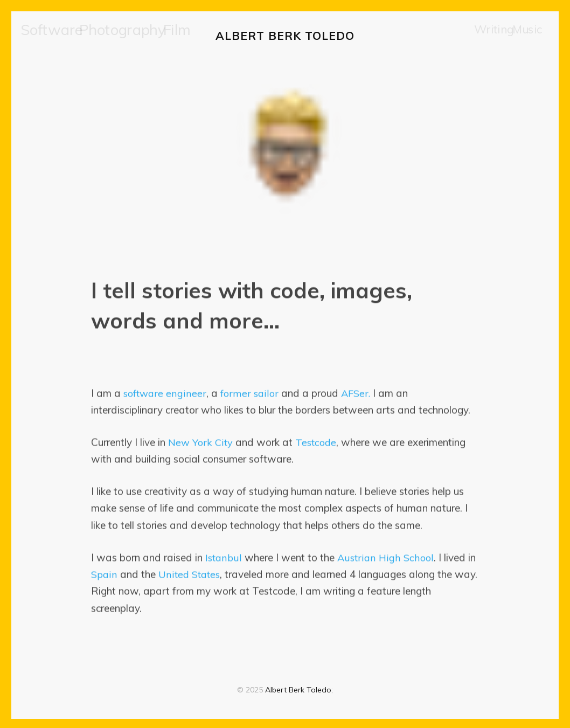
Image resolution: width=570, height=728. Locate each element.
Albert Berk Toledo (285, 34)
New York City (201, 440)
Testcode (318, 440)
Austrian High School (385, 556)
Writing (490, 35)
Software (45, 35)
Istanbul (224, 556)
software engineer (165, 391)
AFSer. (356, 391)
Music (525, 35)
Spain (104, 572)
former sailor (250, 391)
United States (190, 572)
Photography (96, 35)
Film (137, 35)
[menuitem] (45, 35)
